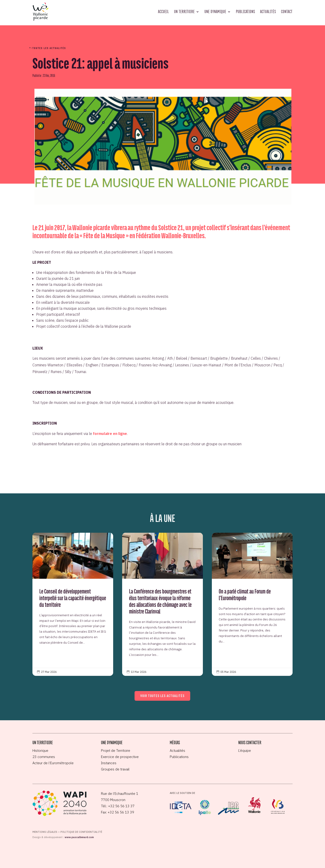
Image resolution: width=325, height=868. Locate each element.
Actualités (268, 12)
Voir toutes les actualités (162, 696)
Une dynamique (215, 12)
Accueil (164, 12)
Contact (287, 12)
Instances (109, 763)
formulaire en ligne (110, 434)
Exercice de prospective (120, 757)
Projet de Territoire (116, 751)
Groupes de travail (115, 769)
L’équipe (245, 751)
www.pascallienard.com (79, 837)
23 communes (44, 757)
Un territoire (184, 12)
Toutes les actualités (49, 48)
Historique (40, 751)
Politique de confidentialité (81, 832)
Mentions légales (45, 832)
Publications (246, 12)
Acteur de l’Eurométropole (53, 763)
